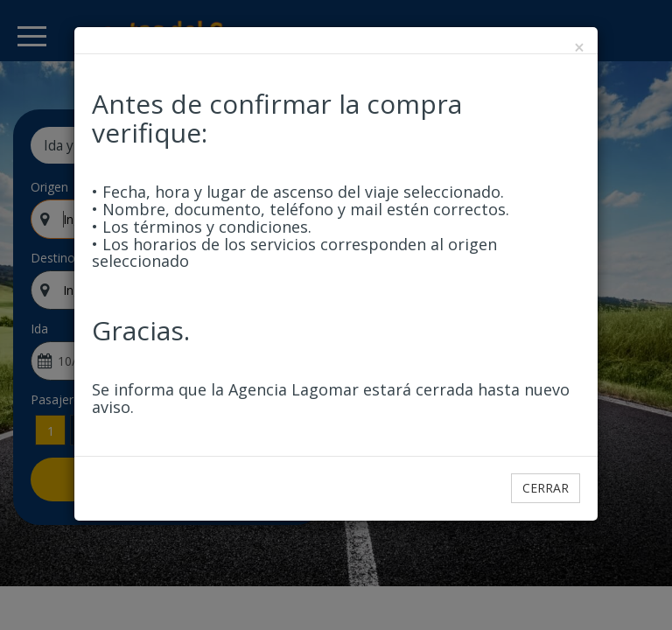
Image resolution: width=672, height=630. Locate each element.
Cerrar (546, 488)
